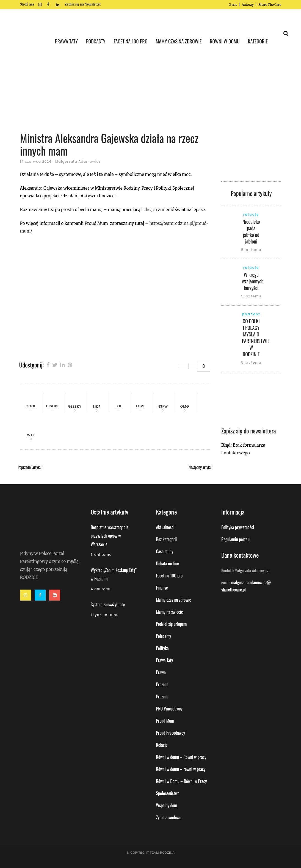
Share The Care (270, 5)
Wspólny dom (167, 805)
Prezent (162, 684)
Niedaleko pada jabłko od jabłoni (251, 231)
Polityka (162, 648)
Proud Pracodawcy (171, 733)
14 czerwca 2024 (36, 161)
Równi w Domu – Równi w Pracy (182, 781)
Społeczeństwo (168, 793)
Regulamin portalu (236, 539)
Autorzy (248, 5)
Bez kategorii (167, 539)
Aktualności (165, 527)
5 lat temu (251, 250)
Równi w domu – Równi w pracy (181, 757)
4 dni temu (101, 589)
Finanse (162, 588)
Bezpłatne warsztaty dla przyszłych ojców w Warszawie (110, 536)
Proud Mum (165, 721)
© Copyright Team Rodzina (150, 853)
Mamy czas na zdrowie (174, 600)
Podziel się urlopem (172, 624)
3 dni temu (101, 555)
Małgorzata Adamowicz (78, 161)
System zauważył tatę (108, 604)
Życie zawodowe (169, 817)
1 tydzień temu (105, 615)
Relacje (162, 745)
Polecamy (164, 636)
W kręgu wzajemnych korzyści (253, 281)
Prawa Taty (165, 660)
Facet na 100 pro (169, 576)
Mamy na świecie (170, 612)
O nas (233, 5)
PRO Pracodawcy (169, 709)
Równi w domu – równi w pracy (181, 769)
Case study (165, 551)
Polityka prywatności (238, 527)
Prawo (161, 672)
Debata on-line (168, 563)
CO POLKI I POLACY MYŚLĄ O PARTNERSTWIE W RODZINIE (256, 338)
